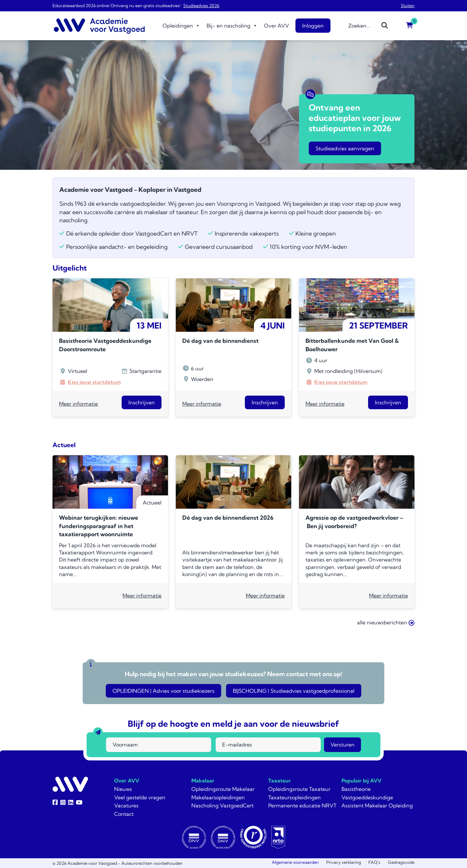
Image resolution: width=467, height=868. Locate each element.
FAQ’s (374, 862)
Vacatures (126, 805)
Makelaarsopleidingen (218, 797)
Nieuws (123, 789)
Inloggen (313, 26)
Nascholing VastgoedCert (222, 805)
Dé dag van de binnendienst (220, 341)
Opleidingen (181, 26)
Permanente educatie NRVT (302, 805)
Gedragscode (401, 862)
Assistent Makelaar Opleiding (377, 805)
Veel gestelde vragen (140, 797)
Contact (124, 814)
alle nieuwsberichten (386, 623)
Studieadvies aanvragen (345, 148)
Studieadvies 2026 (201, 6)
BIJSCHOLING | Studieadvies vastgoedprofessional (294, 691)
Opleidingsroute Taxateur (299, 789)
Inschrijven (142, 402)
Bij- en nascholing (232, 26)
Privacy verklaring (344, 862)
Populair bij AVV (361, 781)
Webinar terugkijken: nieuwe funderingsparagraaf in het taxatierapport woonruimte (99, 526)
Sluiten (408, 6)
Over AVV (276, 26)
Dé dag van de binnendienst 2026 (228, 518)
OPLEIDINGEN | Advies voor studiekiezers (163, 691)
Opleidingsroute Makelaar (223, 789)
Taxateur (280, 781)
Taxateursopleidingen (294, 797)
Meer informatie (78, 404)
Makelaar (203, 781)
